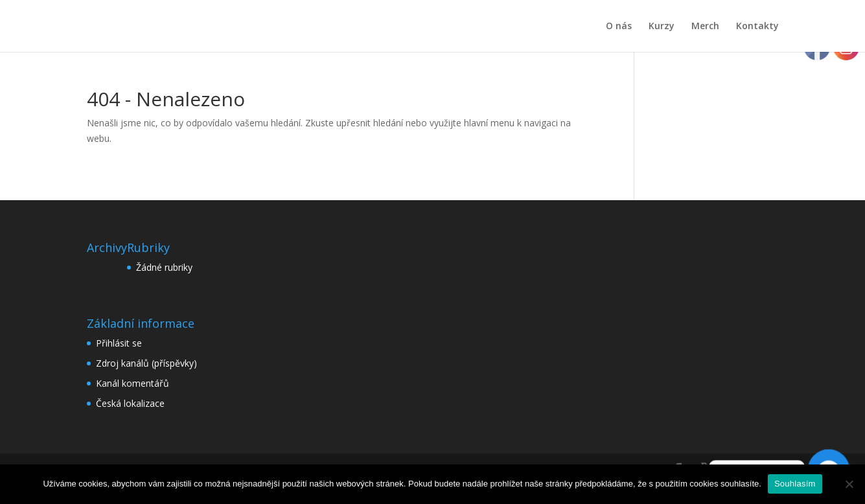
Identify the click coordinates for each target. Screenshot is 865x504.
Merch (705, 27)
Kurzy (662, 27)
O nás (619, 27)
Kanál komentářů (133, 383)
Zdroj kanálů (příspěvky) (146, 363)
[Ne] (849, 484)
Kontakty (757, 27)
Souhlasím (795, 484)
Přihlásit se (119, 343)
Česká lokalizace (130, 403)
